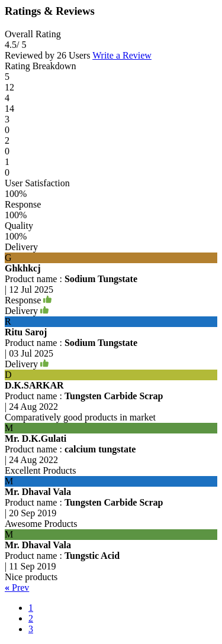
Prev (17, 588)
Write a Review (122, 55)
